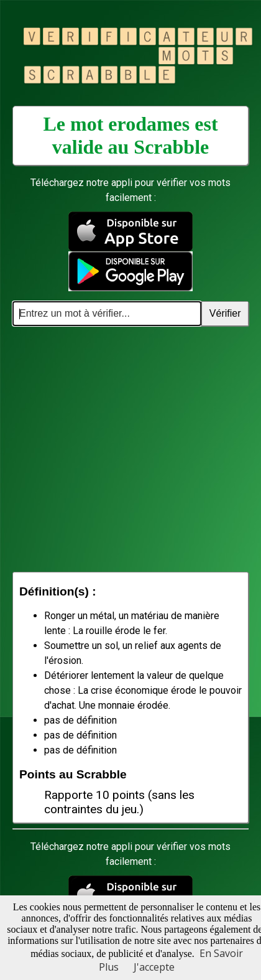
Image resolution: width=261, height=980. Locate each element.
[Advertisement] (117, 449)
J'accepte (154, 967)
